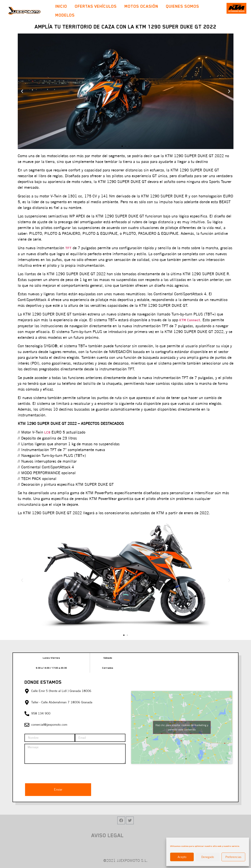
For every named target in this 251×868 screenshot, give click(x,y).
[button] (122, 146)
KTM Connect (190, 320)
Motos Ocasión (141, 6)
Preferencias (233, 857)
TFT (68, 248)
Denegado (208, 857)
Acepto (182, 857)
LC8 (47, 432)
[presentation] (54, 773)
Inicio (61, 6)
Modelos (66, 15)
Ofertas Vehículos (96, 6)
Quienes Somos (183, 6)
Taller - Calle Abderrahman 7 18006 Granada (62, 702)
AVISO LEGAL (107, 835)
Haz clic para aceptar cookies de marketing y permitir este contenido (182, 727)
